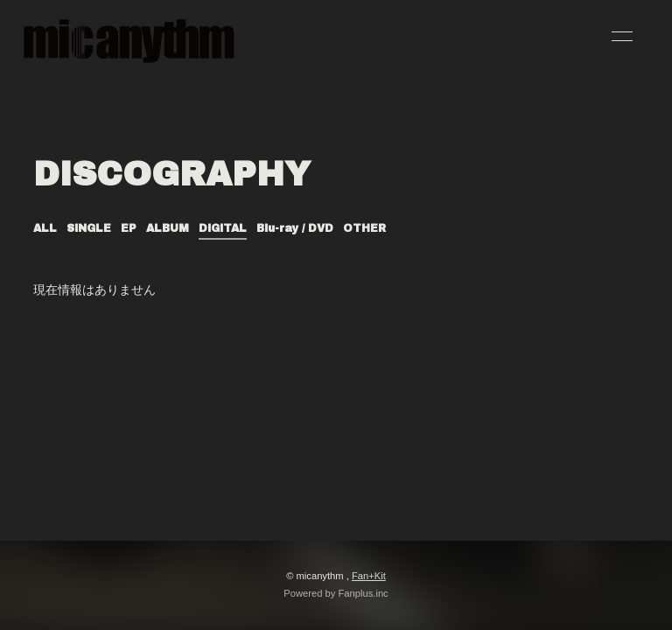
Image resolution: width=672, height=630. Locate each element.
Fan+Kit (369, 576)
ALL (45, 228)
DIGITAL (223, 228)
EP (129, 228)
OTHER (364, 228)
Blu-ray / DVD (295, 228)
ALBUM (168, 228)
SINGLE (89, 228)
